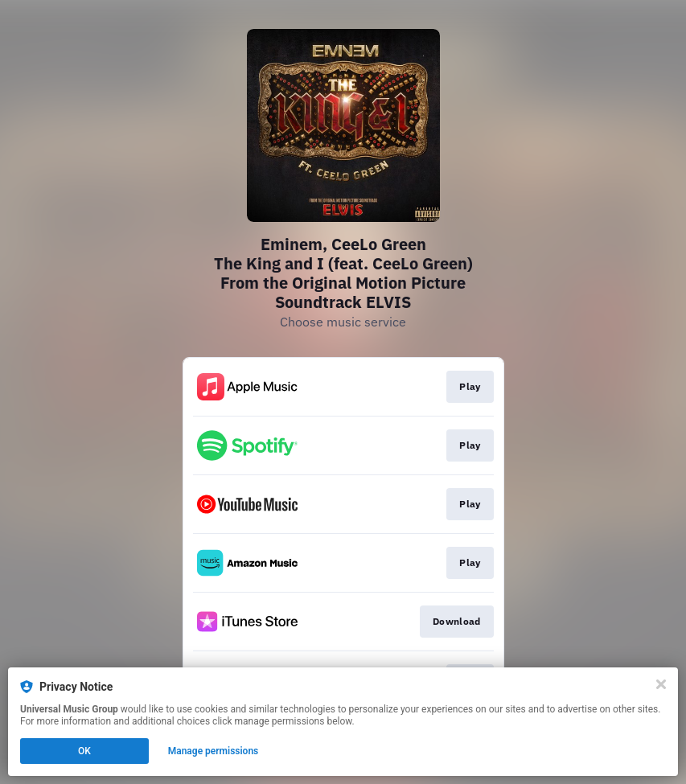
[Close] (661, 684)
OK (84, 751)
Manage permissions (214, 751)
